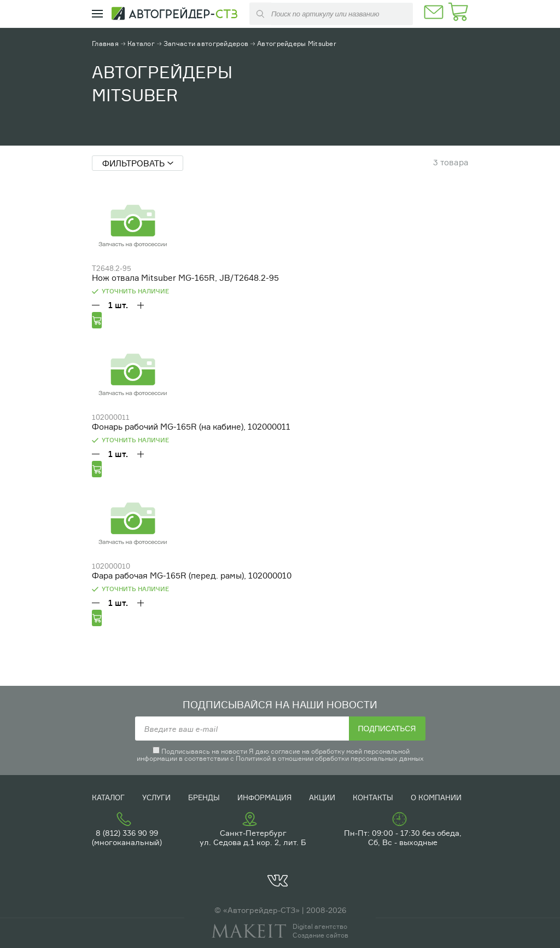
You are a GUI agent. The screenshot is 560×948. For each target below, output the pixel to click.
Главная (105, 44)
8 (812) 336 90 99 (127, 833)
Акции (322, 797)
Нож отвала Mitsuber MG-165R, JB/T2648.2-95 (185, 278)
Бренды (204, 797)
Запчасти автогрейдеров (206, 44)
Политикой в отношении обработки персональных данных (330, 758)
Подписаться (387, 729)
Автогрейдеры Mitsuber (297, 44)
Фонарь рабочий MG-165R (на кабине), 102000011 (191, 427)
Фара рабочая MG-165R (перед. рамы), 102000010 (192, 576)
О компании (436, 797)
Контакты (373, 797)
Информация (264, 797)
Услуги (156, 797)
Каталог (141, 44)
